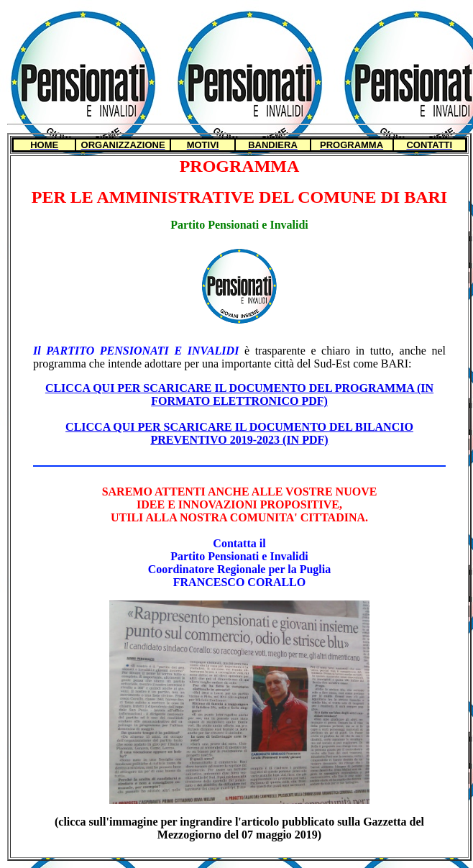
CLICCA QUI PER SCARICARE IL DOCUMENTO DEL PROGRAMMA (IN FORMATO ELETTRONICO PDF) (239, 394)
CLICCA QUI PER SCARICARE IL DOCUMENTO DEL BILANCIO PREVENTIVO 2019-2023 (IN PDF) (239, 433)
